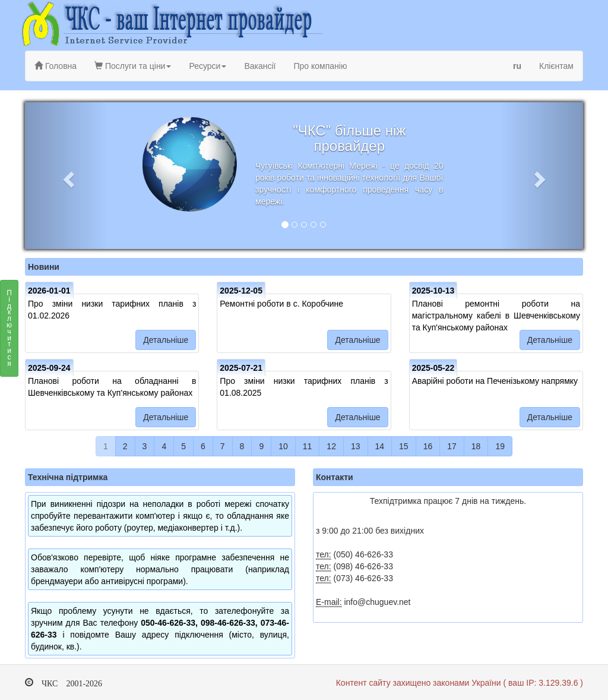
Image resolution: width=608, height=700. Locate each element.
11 (308, 446)
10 (283, 446)
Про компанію (320, 66)
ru (517, 66)
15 (404, 446)
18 (476, 446)
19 (500, 446)
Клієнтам (556, 66)
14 (380, 446)
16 (428, 446)
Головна (56, 66)
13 (356, 446)
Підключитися (9, 332)
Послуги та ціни (133, 66)
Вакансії (260, 66)
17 (452, 446)
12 (331, 446)
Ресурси (208, 66)
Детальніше (166, 340)
